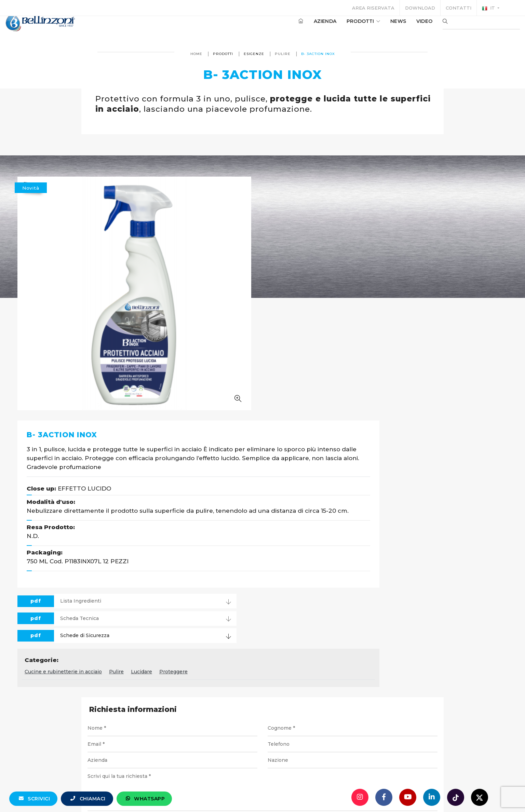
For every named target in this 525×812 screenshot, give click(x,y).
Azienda (305, 27)
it (489, 8)
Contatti (459, 8)
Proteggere (342, 433)
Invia (397, 605)
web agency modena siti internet (263, 786)
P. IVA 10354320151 (226, 759)
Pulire (283, 54)
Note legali (272, 759)
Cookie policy (357, 759)
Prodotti (343, 27)
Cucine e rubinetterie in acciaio (232, 433)
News (378, 27)
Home (196, 54)
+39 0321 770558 (301, 734)
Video (404, 27)
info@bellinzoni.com (233, 734)
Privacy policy (313, 759)
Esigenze (254, 54)
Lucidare (310, 433)
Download (420, 8)
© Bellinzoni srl (173, 759)
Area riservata (373, 8)
